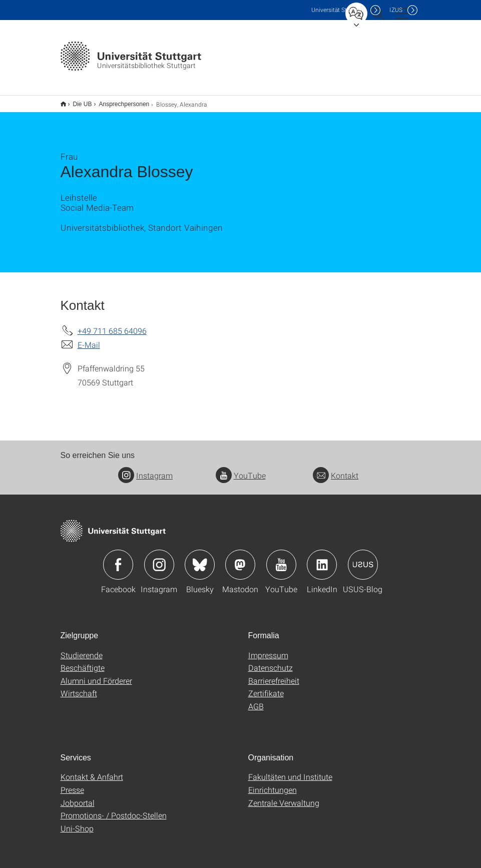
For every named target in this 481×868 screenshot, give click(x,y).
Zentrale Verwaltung (284, 796)
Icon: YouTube (281, 558)
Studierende (82, 648)
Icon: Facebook (118, 558)
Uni (338, 10)
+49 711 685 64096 (112, 324)
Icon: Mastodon (240, 558)
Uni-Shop (77, 822)
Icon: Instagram (159, 558)
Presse (72, 783)
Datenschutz (271, 661)
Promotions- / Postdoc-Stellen (114, 809)
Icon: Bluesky (200, 558)
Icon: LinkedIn (322, 558)
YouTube (241, 469)
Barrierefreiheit (274, 674)
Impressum (268, 648)
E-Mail (89, 338)
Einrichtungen (273, 783)
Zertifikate (266, 687)
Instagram (145, 469)
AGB (256, 700)
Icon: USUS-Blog (363, 558)
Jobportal (78, 796)
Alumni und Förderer (96, 674)
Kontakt (336, 469)
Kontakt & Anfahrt (92, 770)
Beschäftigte (83, 661)
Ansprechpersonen (119, 101)
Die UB (77, 101)
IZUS (396, 10)
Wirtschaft (79, 687)
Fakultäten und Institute (290, 770)
